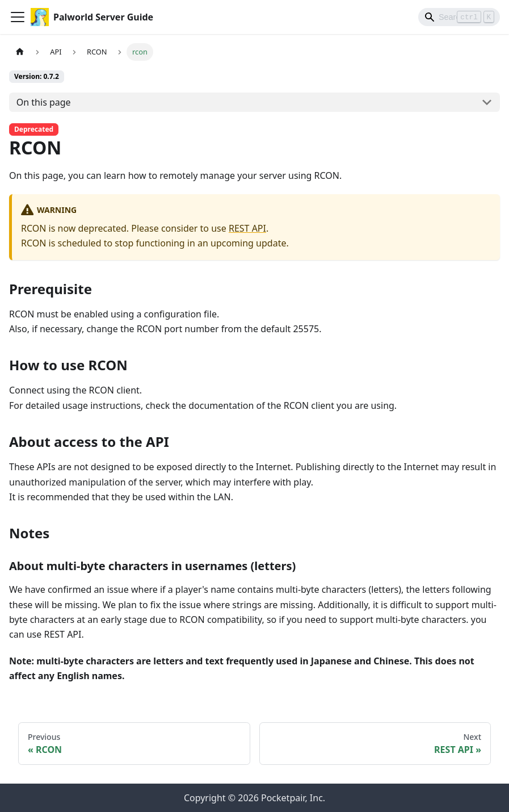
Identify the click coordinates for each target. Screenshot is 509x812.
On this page (44, 102)
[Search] (459, 17)
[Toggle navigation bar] (18, 17)
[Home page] (20, 52)
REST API (247, 228)
